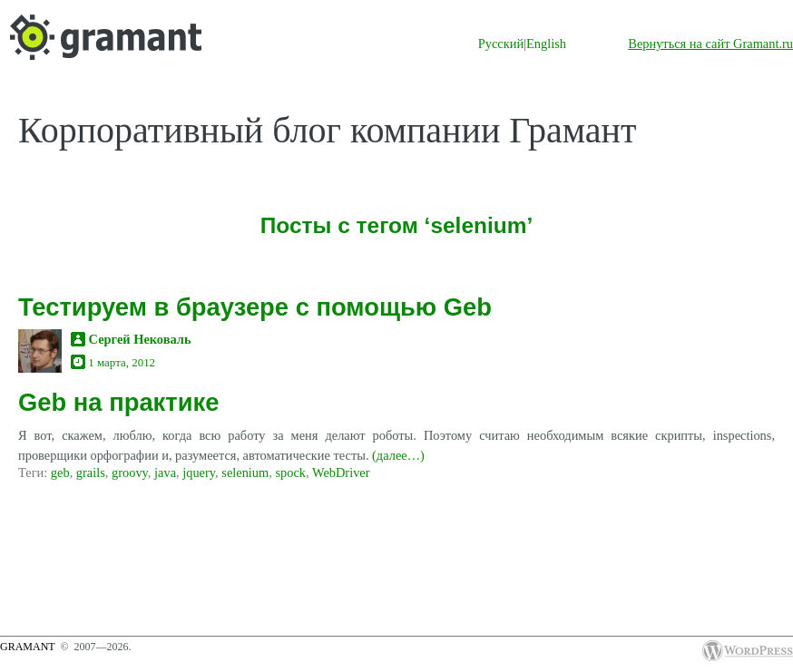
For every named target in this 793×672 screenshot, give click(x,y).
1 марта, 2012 (122, 362)
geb (60, 472)
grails (91, 472)
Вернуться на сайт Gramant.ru (710, 44)
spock (290, 472)
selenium (245, 472)
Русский (501, 44)
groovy (130, 472)
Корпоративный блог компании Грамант (327, 130)
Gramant (27, 647)
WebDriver (341, 472)
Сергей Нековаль (140, 339)
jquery (199, 472)
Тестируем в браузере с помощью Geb (255, 307)
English (546, 44)
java (165, 472)
